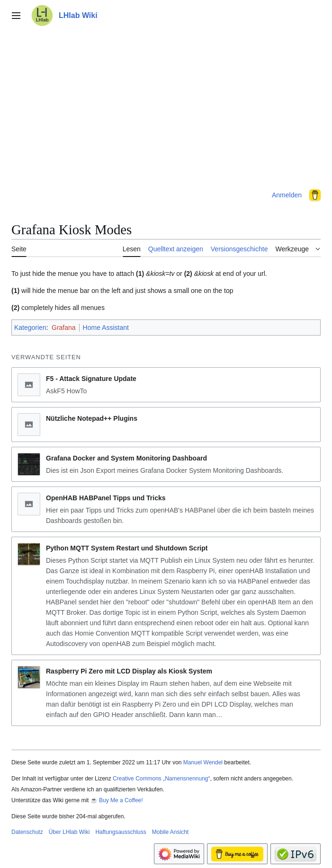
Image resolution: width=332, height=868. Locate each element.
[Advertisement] (166, 106)
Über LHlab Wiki (69, 832)
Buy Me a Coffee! (121, 800)
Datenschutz (27, 832)
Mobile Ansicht (170, 832)
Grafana (64, 328)
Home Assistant (106, 328)
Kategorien (30, 328)
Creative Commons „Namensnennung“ (161, 779)
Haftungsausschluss (121, 832)
